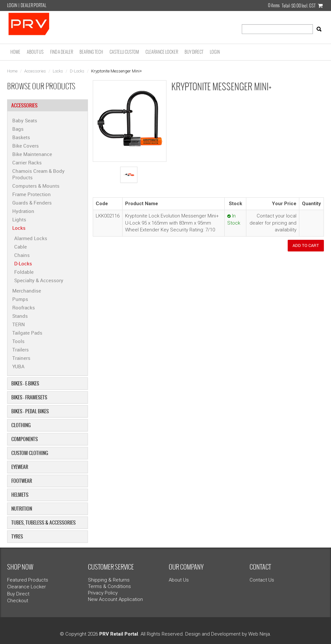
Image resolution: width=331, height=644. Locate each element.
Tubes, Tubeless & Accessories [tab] (43, 522)
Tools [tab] (18, 341)
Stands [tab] (20, 316)
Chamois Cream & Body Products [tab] (38, 174)
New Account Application (115, 599)
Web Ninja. (260, 634)
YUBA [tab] (18, 366)
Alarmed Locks (31, 238)
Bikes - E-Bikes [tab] (25, 383)
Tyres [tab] (17, 536)
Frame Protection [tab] (32, 194)
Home (15, 52)
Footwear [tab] (22, 481)
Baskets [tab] (21, 137)
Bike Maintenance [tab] (32, 154)
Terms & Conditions (109, 586)
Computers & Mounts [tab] (36, 186)
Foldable (24, 272)
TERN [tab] (19, 324)
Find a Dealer (62, 52)
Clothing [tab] (21, 425)
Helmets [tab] (20, 495)
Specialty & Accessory (39, 280)
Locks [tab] (19, 228)
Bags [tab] (18, 129)
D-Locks (77, 71)
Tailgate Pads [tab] (27, 333)
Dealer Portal (33, 5)
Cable (21, 247)
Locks (58, 71)
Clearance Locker (162, 52)
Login (12, 5)
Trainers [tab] (21, 358)
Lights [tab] (19, 219)
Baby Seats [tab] (25, 120)
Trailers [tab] (21, 350)
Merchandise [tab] (27, 291)
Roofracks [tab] (24, 307)
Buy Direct (194, 52)
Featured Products (28, 580)
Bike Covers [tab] (26, 146)
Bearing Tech (91, 52)
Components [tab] (25, 439)
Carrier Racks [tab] (27, 162)
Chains (22, 255)
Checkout (18, 601)
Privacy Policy (103, 593)
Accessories (35, 71)
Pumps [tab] (20, 299)
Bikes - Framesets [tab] (29, 397)
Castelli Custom (124, 52)
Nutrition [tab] (22, 509)
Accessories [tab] (24, 105)
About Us (35, 52)
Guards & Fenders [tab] (32, 203)
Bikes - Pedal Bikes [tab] (30, 411)
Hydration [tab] (23, 211)
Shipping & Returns (109, 580)
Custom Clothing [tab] (30, 453)
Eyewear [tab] (20, 467)
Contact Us (262, 580)
